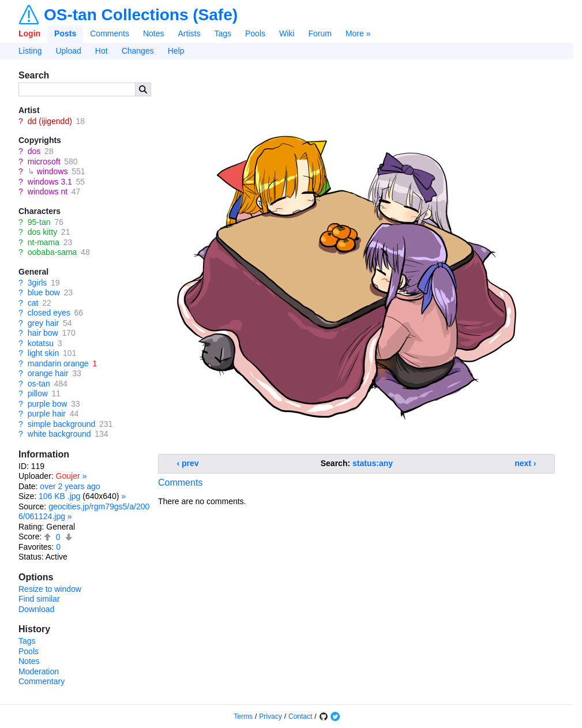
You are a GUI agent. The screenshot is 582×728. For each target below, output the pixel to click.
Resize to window (50, 589)
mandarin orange (58, 363)
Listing (30, 51)
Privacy (270, 716)
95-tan (39, 222)
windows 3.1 (50, 182)
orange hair (48, 373)
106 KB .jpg (59, 496)
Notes (154, 33)
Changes (138, 51)
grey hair (43, 323)
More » (358, 33)
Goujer (68, 476)
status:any (373, 463)
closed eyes (49, 313)
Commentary (42, 681)
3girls (37, 283)
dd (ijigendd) (50, 121)
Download (36, 609)
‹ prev (188, 463)
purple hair (47, 414)
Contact (300, 716)
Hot (102, 51)
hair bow (43, 333)
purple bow (48, 404)
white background (59, 434)
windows (52, 171)
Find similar (39, 599)
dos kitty (42, 232)
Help (176, 51)
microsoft (44, 162)
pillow (38, 393)
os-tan (39, 384)
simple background (62, 424)
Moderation (39, 671)
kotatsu (41, 343)
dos (34, 151)
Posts (65, 33)
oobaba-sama (52, 252)
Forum (320, 33)
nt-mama (44, 242)
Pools (255, 33)
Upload (68, 51)
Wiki (287, 33)
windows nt (48, 192)
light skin (43, 353)
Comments (110, 33)
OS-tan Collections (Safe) (141, 15)
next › (525, 463)
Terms (243, 716)
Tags (223, 33)
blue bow (44, 292)
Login (29, 33)
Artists (189, 33)
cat (33, 303)
